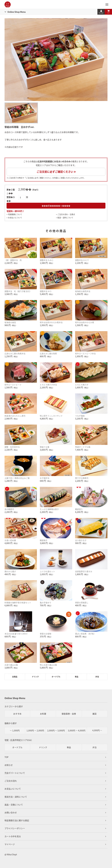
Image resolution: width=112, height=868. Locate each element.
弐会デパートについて (15, 773)
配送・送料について (65, 218)
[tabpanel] (56, 60)
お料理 (43, 714)
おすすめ (17, 714)
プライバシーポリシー (15, 828)
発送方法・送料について (16, 797)
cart (108, 12)
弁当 (97, 677)
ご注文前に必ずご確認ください (55, 172)
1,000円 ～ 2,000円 (35, 730)
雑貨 (94, 714)
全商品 (15, 677)
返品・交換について (14, 805)
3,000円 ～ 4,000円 (77, 730)
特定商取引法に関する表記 (17, 820)
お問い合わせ (11, 812)
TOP (6, 757)
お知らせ (9, 765)
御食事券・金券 (69, 714)
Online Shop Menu (17, 12)
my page (101, 12)
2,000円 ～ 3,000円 (56, 730)
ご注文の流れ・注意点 (66, 214)
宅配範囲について (15, 214)
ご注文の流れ (11, 781)
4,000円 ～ (97, 730)
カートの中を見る (13, 836)
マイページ (10, 844)
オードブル (56, 677)
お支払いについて (15, 218)
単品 (77, 677)
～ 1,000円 (15, 730)
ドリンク (35, 677)
